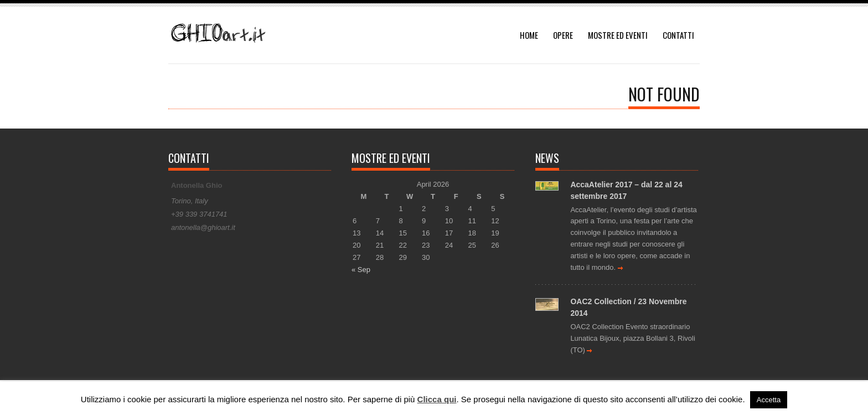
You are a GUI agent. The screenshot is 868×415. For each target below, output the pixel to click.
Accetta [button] (769, 400)
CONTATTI (678, 35)
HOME (529, 35)
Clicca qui (437, 399)
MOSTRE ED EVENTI (618, 35)
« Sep (361, 270)
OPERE (563, 35)
